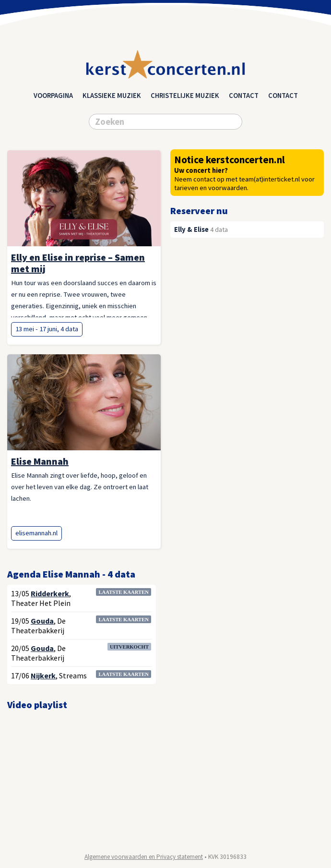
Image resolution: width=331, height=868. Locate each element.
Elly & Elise (191, 229)
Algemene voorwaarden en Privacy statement (144, 857)
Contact (244, 96)
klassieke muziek (112, 96)
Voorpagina (53, 96)
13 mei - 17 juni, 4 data (47, 329)
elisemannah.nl (36, 533)
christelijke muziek (185, 96)
